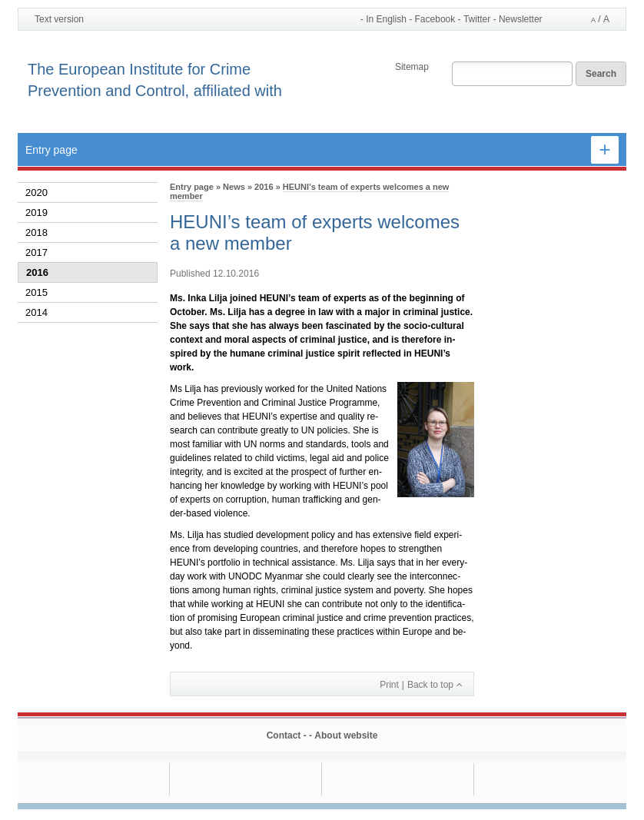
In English (386, 19)
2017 (37, 252)
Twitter (477, 20)
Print (389, 685)
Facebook (435, 20)
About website (346, 735)
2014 (37, 312)
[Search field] (512, 75)
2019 (37, 212)
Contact (284, 735)
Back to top (430, 685)
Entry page (51, 150)
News (234, 187)
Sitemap (412, 67)
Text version (59, 19)
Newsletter (521, 20)
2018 (37, 232)
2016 (37, 272)
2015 (37, 292)
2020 (37, 193)
